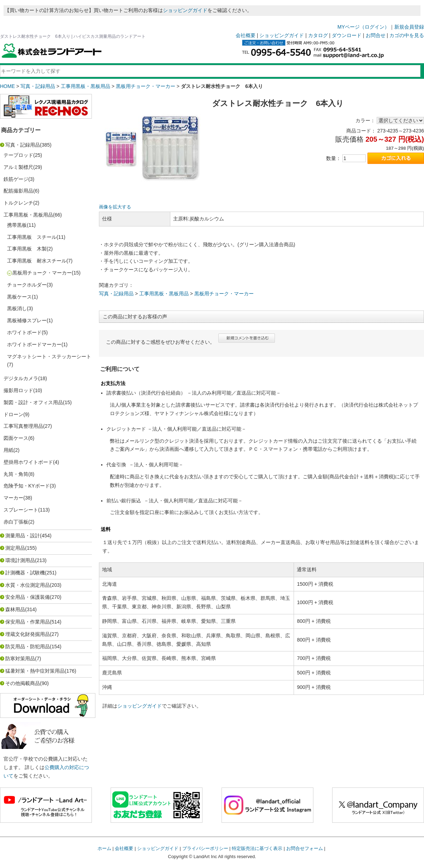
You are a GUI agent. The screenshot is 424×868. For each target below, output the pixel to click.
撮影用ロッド (18, 390)
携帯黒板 (17, 225)
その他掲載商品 (23, 683)
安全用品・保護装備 (28, 597)
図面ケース (16, 438)
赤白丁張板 (16, 522)
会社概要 (246, 35)
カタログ (318, 35)
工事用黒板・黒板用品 (86, 86)
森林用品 (15, 609)
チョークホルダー (27, 285)
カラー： (365, 120)
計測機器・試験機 (25, 573)
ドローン (13, 414)
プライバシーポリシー (205, 848)
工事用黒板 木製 (27, 249)
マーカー (13, 498)
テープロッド (18, 155)
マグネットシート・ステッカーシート (49, 356)
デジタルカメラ (21, 378)
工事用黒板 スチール (32, 237)
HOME (7, 86)
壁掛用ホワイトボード (28, 462)
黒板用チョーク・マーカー (146, 86)
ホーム (104, 848)
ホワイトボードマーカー (34, 344)
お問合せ (376, 35)
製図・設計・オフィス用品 (33, 402)
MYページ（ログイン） (363, 27)
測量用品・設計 (23, 536)
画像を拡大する (115, 207)
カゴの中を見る (407, 35)
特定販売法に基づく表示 (257, 848)
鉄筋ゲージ (16, 179)
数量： (334, 158)
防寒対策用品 (20, 659)
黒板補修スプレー (27, 320)
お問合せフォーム (305, 848)
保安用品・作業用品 (28, 622)
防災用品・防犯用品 (28, 646)
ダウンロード (347, 35)
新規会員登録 (409, 27)
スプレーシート (21, 510)
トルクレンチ (18, 203)
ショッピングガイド (185, 10)
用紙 (8, 450)
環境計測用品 (20, 560)
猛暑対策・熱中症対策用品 (35, 671)
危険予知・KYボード (27, 486)
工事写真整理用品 (23, 426)
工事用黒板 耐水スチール (37, 261)
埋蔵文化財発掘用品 (28, 634)
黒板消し (17, 308)
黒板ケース (19, 297)
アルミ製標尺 (18, 167)
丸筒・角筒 (16, 474)
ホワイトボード (24, 332)
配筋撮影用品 (18, 191)
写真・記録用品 (38, 86)
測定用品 (15, 548)
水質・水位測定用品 (28, 585)
